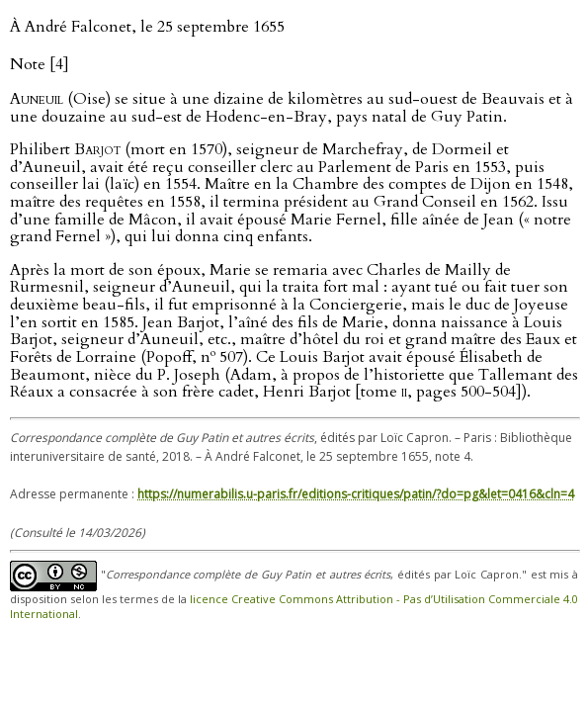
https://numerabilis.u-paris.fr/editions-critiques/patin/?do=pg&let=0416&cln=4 (356, 494)
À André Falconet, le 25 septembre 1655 (147, 27)
